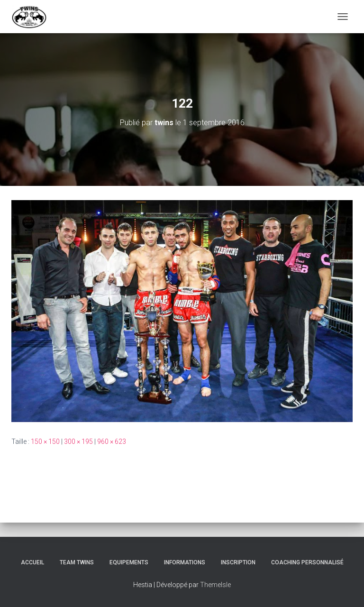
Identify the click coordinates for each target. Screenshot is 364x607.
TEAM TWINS (77, 562)
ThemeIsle (215, 585)
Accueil (32, 562)
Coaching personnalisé (307, 562)
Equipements (129, 562)
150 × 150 (45, 441)
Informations (185, 562)
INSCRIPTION (238, 562)
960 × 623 (112, 441)
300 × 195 (78, 441)
